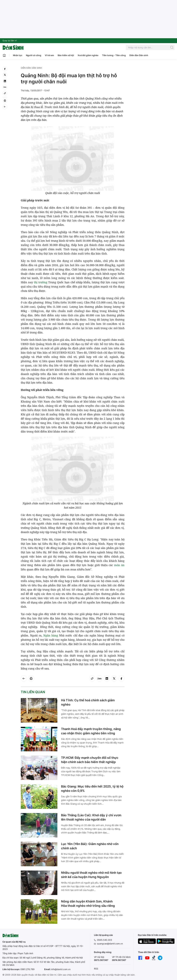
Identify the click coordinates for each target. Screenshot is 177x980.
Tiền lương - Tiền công (114, 55)
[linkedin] (5, 81)
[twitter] (5, 75)
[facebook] (5, 69)
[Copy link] (5, 93)
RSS (96, 969)
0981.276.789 (27, 969)
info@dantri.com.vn (61, 969)
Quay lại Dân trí (10, 41)
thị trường (41, 282)
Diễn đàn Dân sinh (139, 55)
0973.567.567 (101, 960)
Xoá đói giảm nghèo (88, 55)
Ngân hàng (51, 635)
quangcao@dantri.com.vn (110, 944)
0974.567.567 (119, 960)
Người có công (34, 55)
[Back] (5, 107)
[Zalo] (5, 87)
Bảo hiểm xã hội (66, 55)
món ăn (119, 565)
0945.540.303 (105, 940)
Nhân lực (18, 55)
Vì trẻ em (49, 55)
